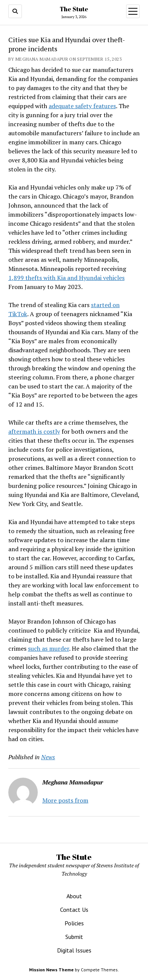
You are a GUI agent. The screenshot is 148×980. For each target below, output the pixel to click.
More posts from (65, 800)
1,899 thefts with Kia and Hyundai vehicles (66, 278)
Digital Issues (74, 950)
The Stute (74, 9)
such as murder (49, 648)
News (48, 757)
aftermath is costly (34, 431)
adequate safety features (82, 106)
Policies (74, 923)
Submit (74, 937)
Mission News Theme (51, 970)
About (74, 896)
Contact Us (74, 910)
